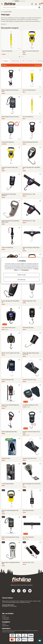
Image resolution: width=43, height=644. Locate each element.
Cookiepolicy (25, 270)
